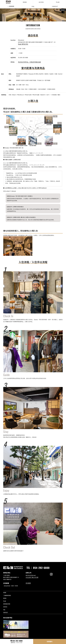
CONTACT (55, 6)
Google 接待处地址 (23, 44)
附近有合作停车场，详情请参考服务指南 (29, 62)
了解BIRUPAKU (7, 595)
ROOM (25, 2)
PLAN (58, 2)
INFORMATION (7, 604)
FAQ (33, 6)
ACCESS (41, 2)
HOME (5, 593)
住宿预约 (50, 641)
